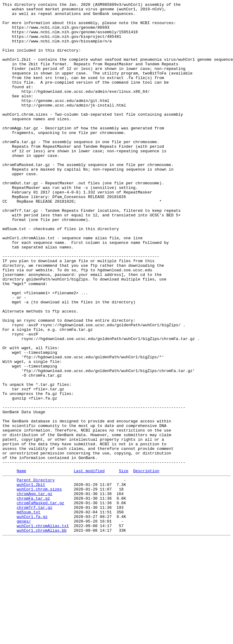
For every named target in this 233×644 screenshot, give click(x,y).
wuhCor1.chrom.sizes (39, 585)
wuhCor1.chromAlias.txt (43, 629)
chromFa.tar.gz (33, 596)
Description (146, 564)
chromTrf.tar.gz (35, 607)
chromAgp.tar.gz (35, 591)
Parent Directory (36, 574)
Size (124, 564)
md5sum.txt (29, 613)
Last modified (89, 564)
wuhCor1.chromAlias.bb (42, 635)
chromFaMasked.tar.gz (41, 602)
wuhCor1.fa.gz (32, 618)
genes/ (24, 624)
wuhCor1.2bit (31, 580)
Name (21, 564)
